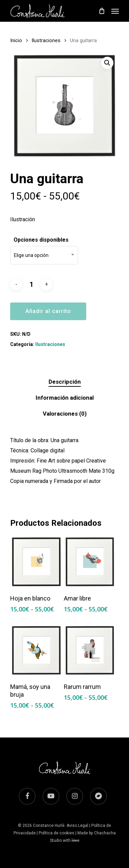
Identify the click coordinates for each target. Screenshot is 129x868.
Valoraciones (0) (65, 414)
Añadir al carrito (48, 311)
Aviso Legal (77, 826)
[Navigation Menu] (115, 11)
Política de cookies (57, 833)
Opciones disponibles (41, 240)
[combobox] (44, 255)
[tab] (64, 382)
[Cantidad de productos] (31, 284)
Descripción (65, 382)
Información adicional (65, 398)
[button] (107, 63)
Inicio (16, 40)
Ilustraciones (46, 40)
